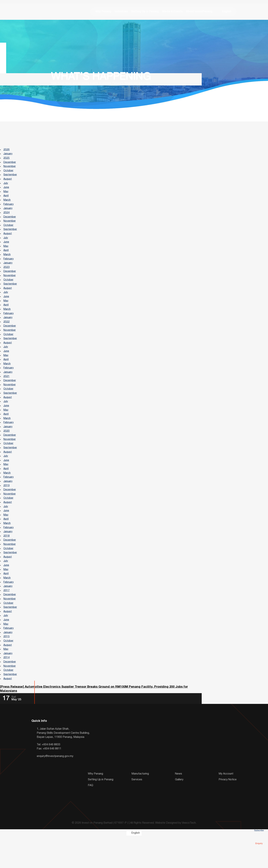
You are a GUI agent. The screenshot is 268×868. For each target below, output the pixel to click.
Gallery (179, 811)
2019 (7, 505)
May (6, 195)
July (6, 186)
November (10, 168)
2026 (7, 150)
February (9, 208)
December (10, 164)
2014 (7, 687)
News (179, 805)
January (8, 155)
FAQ (91, 816)
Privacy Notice (228, 811)
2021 (7, 390)
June (6, 190)
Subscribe (259, 826)
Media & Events (172, 12)
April (6, 199)
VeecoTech (189, 854)
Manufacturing (140, 805)
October (9, 173)
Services (137, 811)
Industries (121, 12)
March (7, 204)
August (8, 182)
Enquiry (259, 839)
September (10, 177)
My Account (226, 805)
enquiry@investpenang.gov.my (55, 787)
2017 (7, 616)
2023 (7, 275)
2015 (7, 665)
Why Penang (103, 12)
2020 (7, 448)
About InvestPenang (199, 12)
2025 (7, 159)
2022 (7, 332)
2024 (7, 217)
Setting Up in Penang (145, 12)
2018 (7, 559)
